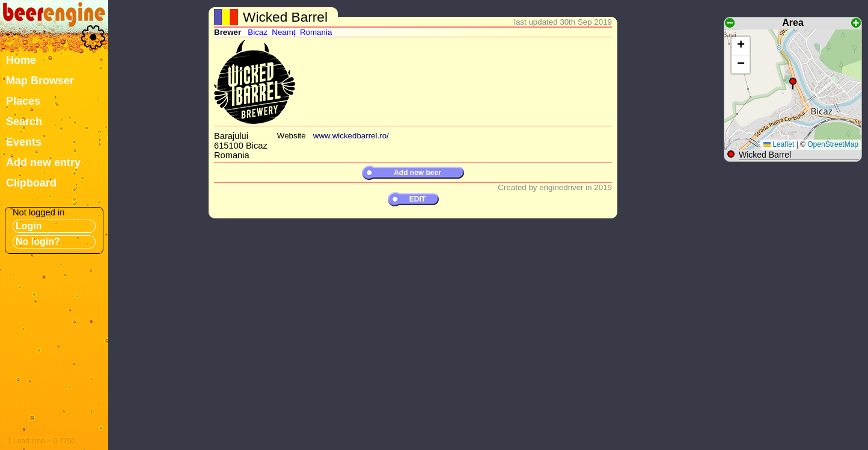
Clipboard (31, 183)
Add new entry (43, 162)
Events (24, 142)
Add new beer (417, 173)
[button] (793, 84)
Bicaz (258, 32)
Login (29, 226)
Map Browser (40, 81)
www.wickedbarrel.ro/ (351, 136)
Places (23, 101)
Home (21, 60)
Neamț (283, 32)
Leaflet (779, 144)
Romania (316, 32)
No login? (38, 242)
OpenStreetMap (833, 144)
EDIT (417, 199)
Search (24, 122)
